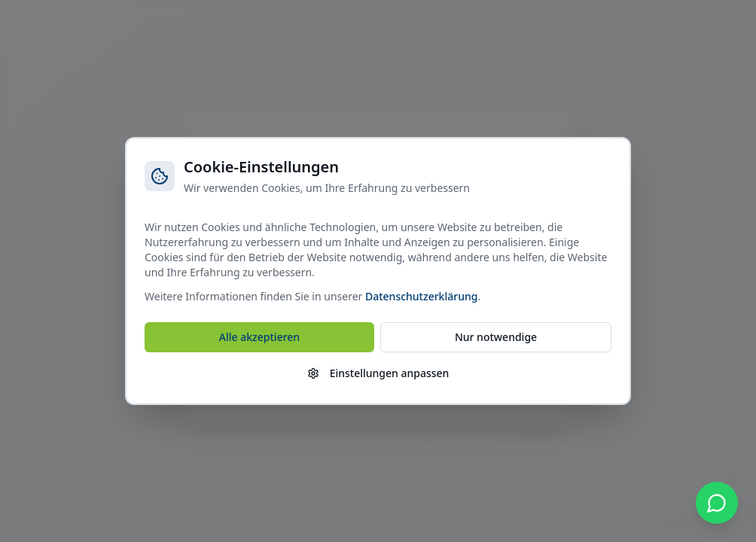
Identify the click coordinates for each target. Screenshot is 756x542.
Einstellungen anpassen (378, 373)
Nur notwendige (496, 337)
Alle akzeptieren (259, 337)
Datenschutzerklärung (421, 296)
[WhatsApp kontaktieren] (717, 503)
